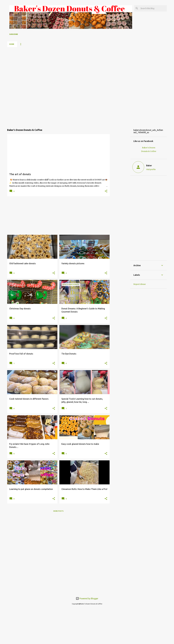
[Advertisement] (18, 86)
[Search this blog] (153, 8)
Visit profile (151, 169)
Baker (149, 165)
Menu (22, 44)
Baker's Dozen (65, 44)
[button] (106, 191)
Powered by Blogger (87, 598)
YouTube (34, 44)
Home (12, 44)
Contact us (82, 44)
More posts (58, 511)
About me (48, 44)
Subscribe (14, 34)
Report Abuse (140, 284)
